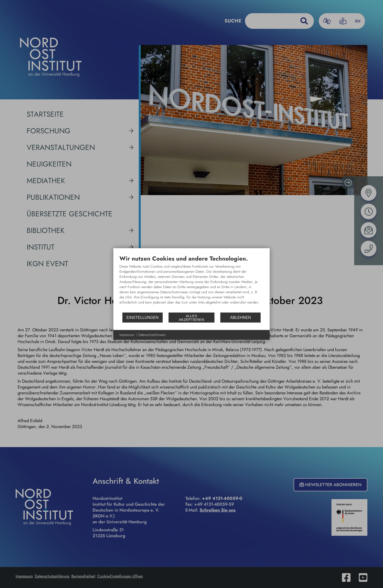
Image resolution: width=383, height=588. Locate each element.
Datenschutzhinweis (152, 335)
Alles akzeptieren (191, 317)
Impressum (127, 335)
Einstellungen (143, 317)
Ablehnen (240, 317)
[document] (191, 283)
